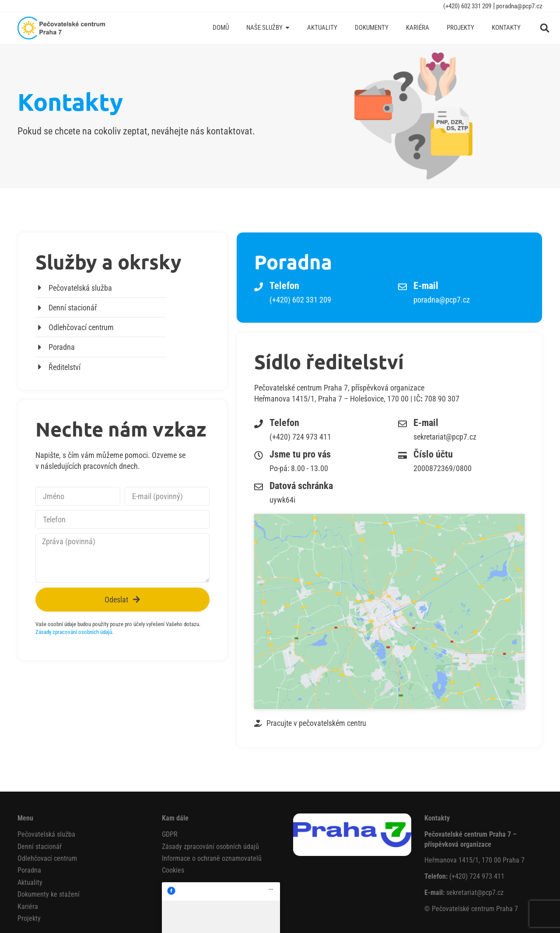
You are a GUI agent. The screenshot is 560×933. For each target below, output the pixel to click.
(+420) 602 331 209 (467, 6)
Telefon (284, 286)
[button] (545, 28)
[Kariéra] (418, 28)
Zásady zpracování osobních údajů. (74, 632)
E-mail (426, 286)
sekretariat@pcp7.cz (475, 832)
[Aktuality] (322, 28)
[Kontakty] (506, 28)
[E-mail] (402, 287)
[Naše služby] (268, 28)
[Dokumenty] (372, 28)
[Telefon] (259, 287)
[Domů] (221, 28)
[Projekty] (460, 28)
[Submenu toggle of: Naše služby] (287, 28)
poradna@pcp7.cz (519, 6)
